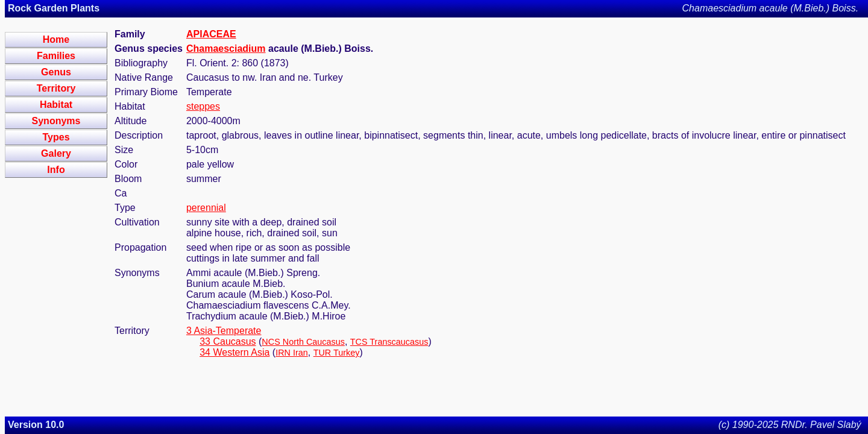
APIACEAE (211, 34)
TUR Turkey (337, 353)
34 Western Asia (234, 352)
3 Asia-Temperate (224, 331)
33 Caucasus (228, 341)
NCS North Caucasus (303, 342)
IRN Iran (292, 353)
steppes (203, 106)
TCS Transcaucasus (389, 342)
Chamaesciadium (226, 49)
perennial (206, 208)
